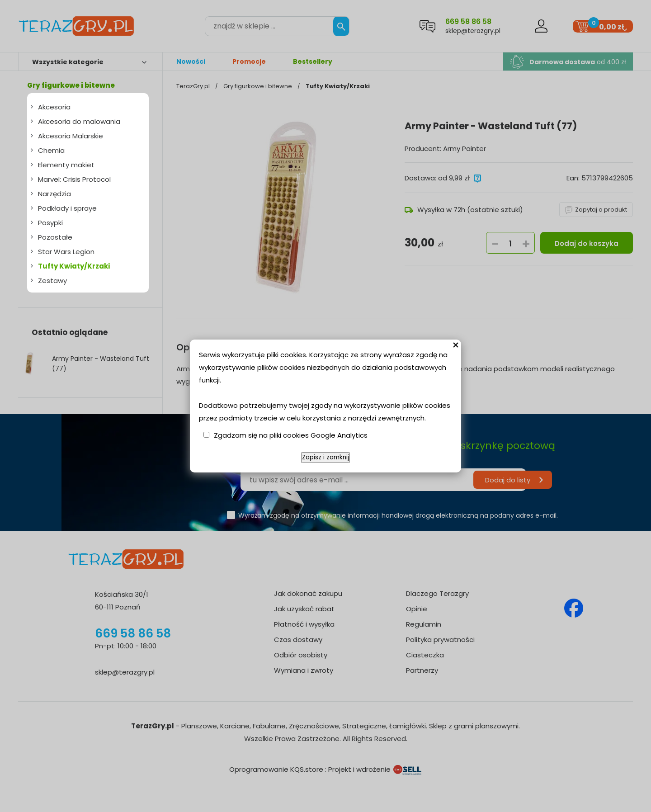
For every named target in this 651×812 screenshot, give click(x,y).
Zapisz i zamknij (325, 457)
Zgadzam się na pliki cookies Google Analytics (291, 435)
